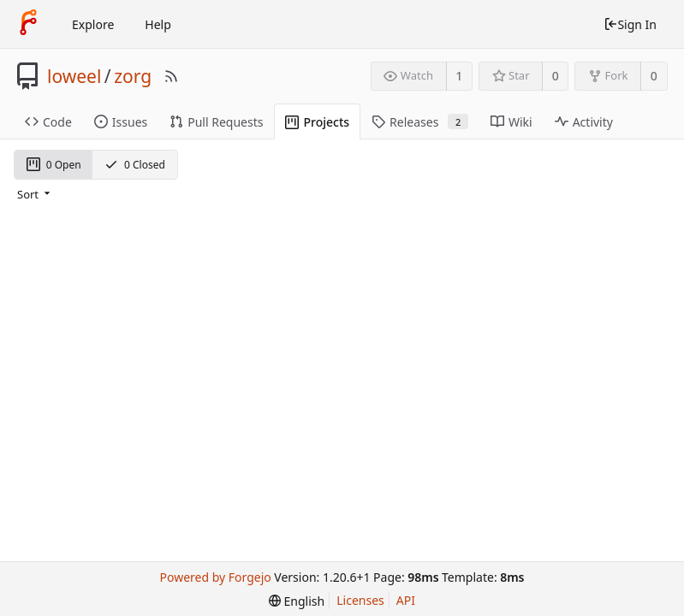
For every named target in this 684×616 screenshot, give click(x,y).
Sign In (630, 24)
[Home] (28, 24)
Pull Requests (216, 122)
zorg (133, 76)
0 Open (54, 165)
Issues (121, 122)
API (406, 600)
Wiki (512, 122)
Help (158, 24)
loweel (74, 76)
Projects (317, 122)
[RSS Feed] (171, 76)
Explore (93, 24)
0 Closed (135, 165)
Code (48, 122)
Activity (584, 122)
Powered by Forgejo (216, 577)
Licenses (360, 600)
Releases (420, 122)
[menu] (35, 194)
